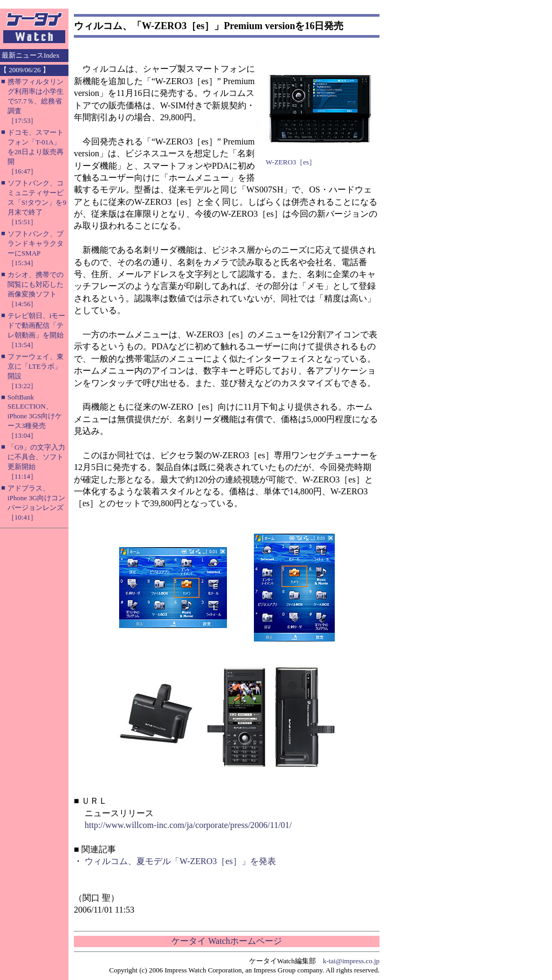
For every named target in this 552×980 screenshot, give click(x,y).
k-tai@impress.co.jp (351, 961)
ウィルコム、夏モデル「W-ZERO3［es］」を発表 (180, 861)
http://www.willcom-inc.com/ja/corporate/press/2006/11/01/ (188, 825)
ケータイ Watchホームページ (226, 941)
